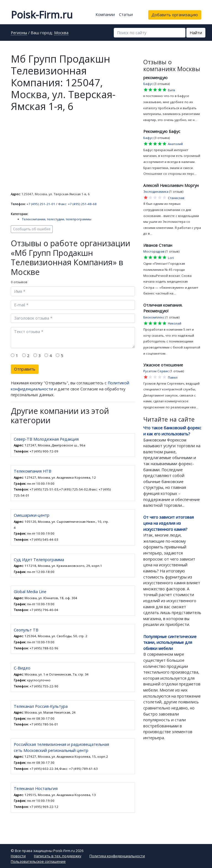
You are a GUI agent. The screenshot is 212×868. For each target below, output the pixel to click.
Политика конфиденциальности (117, 856)
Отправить (25, 369)
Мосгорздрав (154, 251)
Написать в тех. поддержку (58, 856)
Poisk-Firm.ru (42, 15)
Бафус (148, 84)
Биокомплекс (154, 317)
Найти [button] (196, 33)
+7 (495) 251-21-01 (41, 204)
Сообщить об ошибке (32, 229)
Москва (61, 33)
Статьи (126, 14)
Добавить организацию (175, 15)
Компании (105, 14)
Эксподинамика (156, 191)
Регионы (19, 33)
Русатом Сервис (156, 371)
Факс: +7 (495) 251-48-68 (77, 204)
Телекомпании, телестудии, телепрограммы (57, 219)
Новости (18, 856)
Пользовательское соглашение (38, 861)
